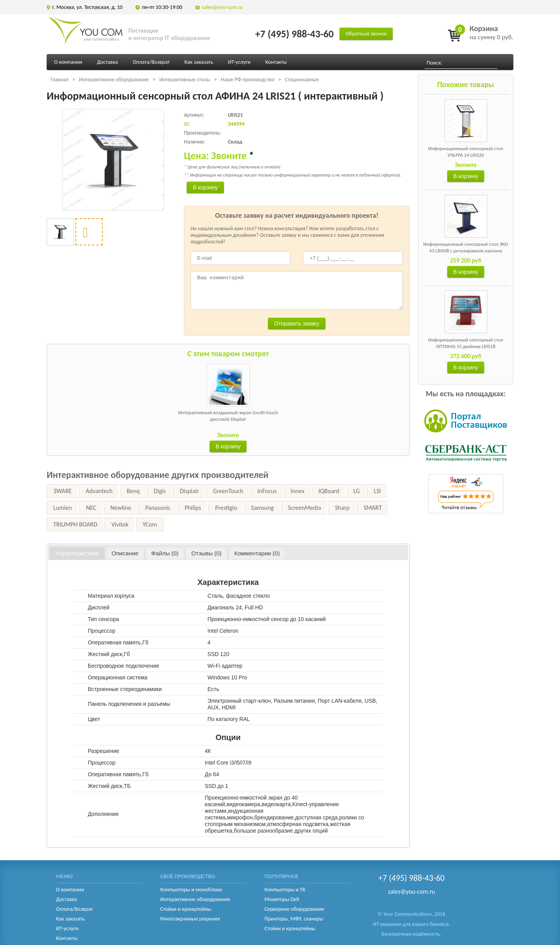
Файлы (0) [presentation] (165, 553)
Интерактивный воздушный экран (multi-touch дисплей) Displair (228, 416)
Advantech (99, 491)
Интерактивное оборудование (114, 80)
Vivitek (120, 524)
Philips (193, 508)
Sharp (342, 508)
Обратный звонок (366, 34)
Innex (297, 491)
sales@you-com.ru (222, 7)
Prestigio (226, 508)
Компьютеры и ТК (285, 890)
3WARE (62, 491)
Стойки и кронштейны (186, 909)
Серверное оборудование (294, 909)
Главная (59, 80)
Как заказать (199, 62)
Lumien (63, 508)
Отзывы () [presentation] (206, 553)
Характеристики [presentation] (77, 553)
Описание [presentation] (125, 553)
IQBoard (329, 491)
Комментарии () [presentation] (257, 553)
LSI (377, 491)
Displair (189, 491)
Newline (121, 508)
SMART (373, 508)
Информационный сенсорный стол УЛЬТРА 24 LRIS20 (466, 152)
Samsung (262, 508)
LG (357, 491)
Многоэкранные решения (190, 919)
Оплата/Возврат (151, 62)
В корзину (466, 176)
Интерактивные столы (185, 80)
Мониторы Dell (282, 899)
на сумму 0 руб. (491, 32)
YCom (150, 524)
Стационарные (302, 80)
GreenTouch (228, 491)
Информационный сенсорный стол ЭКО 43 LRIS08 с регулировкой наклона (465, 247)
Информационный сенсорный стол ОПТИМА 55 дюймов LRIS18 (466, 343)
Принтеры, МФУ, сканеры (294, 919)
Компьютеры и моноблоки (191, 890)
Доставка (107, 62)
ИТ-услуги (239, 62)
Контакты (276, 62)
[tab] (77, 553)
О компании (68, 62)
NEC (91, 508)
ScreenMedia (304, 508)
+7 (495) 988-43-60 (294, 34)
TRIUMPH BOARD (75, 524)
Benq (133, 491)
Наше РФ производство (247, 80)
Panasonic (158, 508)
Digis (160, 491)
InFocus (267, 491)
